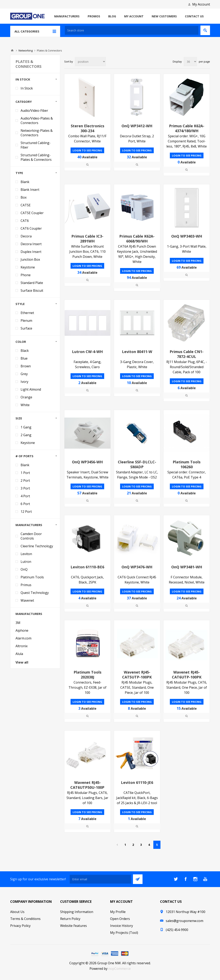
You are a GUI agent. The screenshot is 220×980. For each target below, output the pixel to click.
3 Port (25, 488)
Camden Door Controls (31, 536)
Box (24, 197)
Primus (26, 585)
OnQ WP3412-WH (137, 126)
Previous (117, 845)
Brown (26, 366)
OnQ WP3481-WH (187, 567)
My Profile (118, 912)
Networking (26, 50)
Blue (24, 358)
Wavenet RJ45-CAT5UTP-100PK (137, 675)
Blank (25, 182)
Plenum (26, 321)
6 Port (25, 504)
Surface (26, 328)
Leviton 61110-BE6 (87, 567)
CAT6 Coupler (31, 228)
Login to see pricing (87, 150)
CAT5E (26, 205)
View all (22, 662)
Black (25, 351)
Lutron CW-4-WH (87, 352)
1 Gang (26, 427)
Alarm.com (23, 638)
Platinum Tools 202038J (87, 675)
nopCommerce (119, 969)
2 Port (25, 481)
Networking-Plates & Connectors (37, 133)
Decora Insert (31, 244)
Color (21, 342)
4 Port (25, 496)
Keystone (28, 267)
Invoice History (122, 926)
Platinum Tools (32, 577)
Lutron (26, 562)
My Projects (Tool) (124, 933)
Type (19, 173)
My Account (201, 4)
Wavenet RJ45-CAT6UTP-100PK (187, 675)
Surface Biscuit (32, 291)
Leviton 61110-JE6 (137, 782)
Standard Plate (32, 283)
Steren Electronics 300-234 (87, 128)
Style (20, 304)
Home (12, 50)
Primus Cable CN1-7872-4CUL (187, 354)
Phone (26, 275)
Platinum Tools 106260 (187, 464)
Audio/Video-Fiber (34, 111)
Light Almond (31, 389)
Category (24, 102)
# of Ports (24, 456)
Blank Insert (30, 190)
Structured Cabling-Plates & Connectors (36, 157)
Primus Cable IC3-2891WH (87, 239)
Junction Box (30, 259)
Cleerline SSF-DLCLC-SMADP (137, 464)
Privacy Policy (20, 926)
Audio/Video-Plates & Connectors (37, 121)
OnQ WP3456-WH (87, 462)
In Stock (23, 79)
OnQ (24, 569)
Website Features (74, 926)
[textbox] (132, 30)
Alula (19, 654)
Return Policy (70, 919)
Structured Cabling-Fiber (36, 145)
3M (18, 623)
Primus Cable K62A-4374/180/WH (187, 128)
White (25, 405)
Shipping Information (77, 912)
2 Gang (26, 435)
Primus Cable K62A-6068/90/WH (137, 239)
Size (19, 418)
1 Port (25, 473)
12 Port (26, 512)
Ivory (24, 382)
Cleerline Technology (37, 546)
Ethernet (27, 313)
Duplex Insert (31, 252)
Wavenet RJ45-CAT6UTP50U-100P (87, 785)
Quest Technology (35, 593)
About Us (17, 912)
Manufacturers (29, 525)
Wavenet (27, 600)
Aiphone (22, 630)
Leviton (26, 554)
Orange (26, 397)
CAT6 (25, 221)
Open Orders (120, 919)
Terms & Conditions (25, 919)
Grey (24, 374)
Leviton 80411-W (137, 352)
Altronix (22, 646)
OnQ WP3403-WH (187, 236)
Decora (26, 236)
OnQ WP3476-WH (137, 567)
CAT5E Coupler (32, 213)
